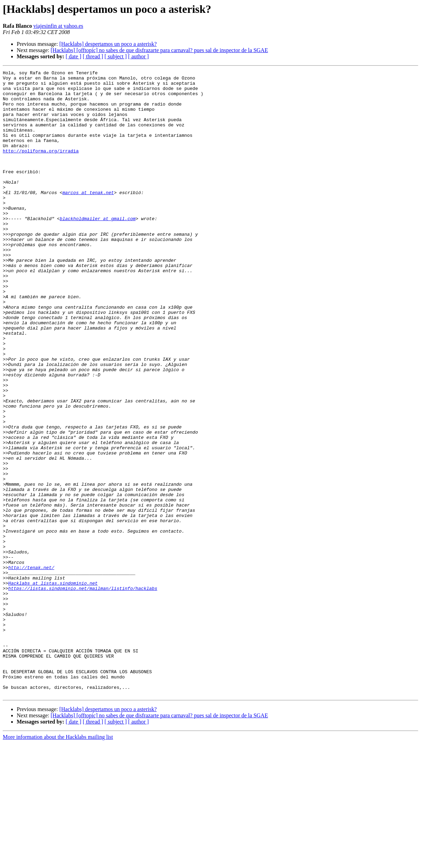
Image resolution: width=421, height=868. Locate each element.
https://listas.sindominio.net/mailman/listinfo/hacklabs (83, 692)
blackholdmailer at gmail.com (98, 249)
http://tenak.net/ (31, 667)
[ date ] (73, 56)
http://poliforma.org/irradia (41, 167)
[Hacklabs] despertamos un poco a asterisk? (108, 44)
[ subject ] (116, 56)
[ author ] (139, 56)
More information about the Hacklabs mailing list (58, 862)
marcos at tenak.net (88, 217)
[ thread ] (93, 56)
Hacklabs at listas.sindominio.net (53, 686)
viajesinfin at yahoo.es (58, 26)
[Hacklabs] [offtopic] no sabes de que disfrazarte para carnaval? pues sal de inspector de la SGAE (159, 50)
